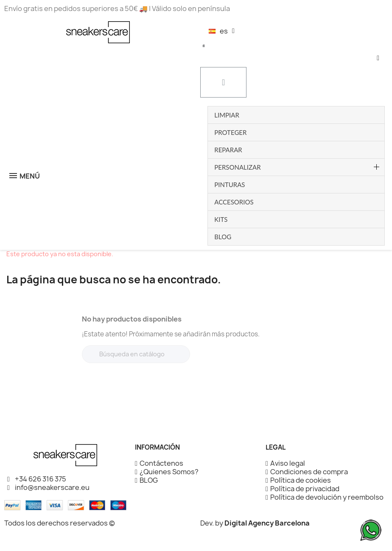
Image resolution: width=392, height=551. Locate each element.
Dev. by (255, 523)
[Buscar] (136, 354)
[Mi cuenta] (378, 58)
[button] (204, 46)
